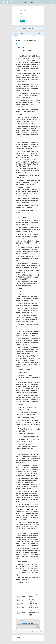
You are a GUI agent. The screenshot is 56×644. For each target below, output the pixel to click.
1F (17, 43)
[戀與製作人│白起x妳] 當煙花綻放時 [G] (27, 41)
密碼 (21, 14)
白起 (42, 36)
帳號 (21, 8)
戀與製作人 (38, 36)
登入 (22, 21)
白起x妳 (34, 36)
